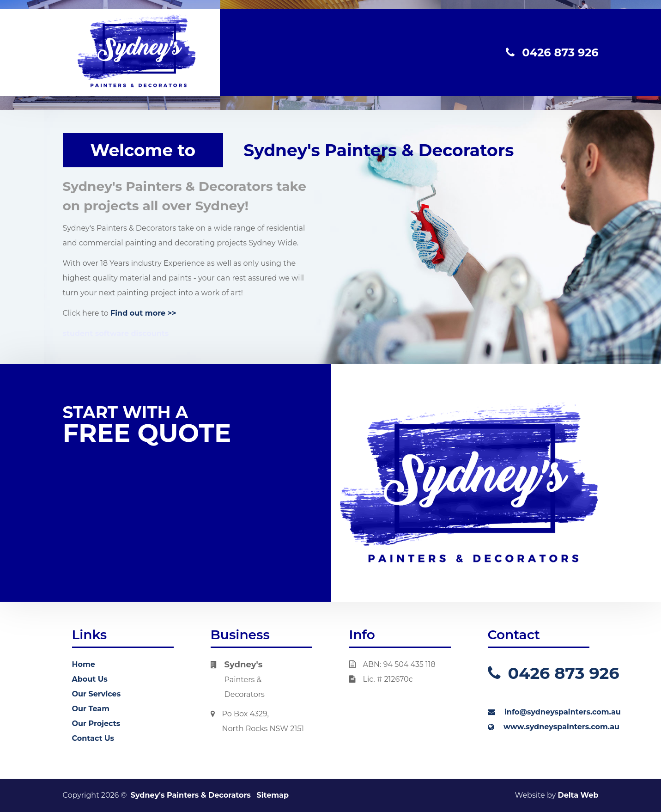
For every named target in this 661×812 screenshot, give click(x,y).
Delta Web (578, 795)
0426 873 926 (552, 52)
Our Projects (96, 723)
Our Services (97, 694)
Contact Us (93, 738)
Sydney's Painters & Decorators (191, 795)
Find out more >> (143, 313)
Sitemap (273, 795)
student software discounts (116, 333)
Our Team (91, 709)
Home (84, 664)
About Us (90, 679)
